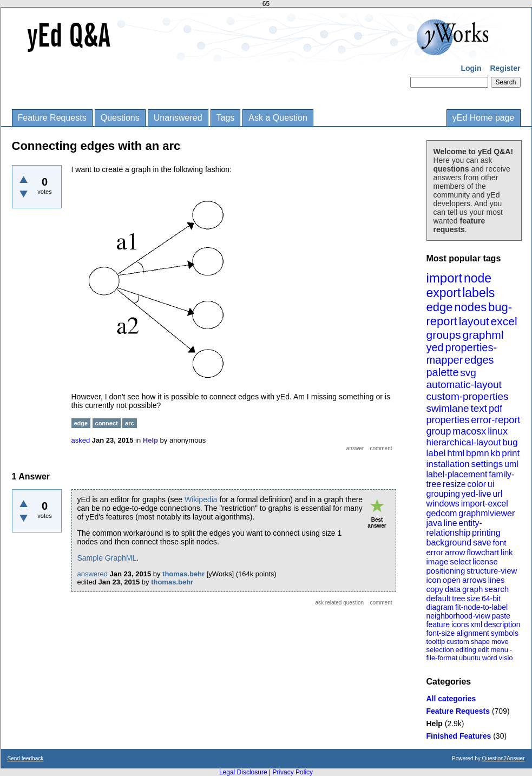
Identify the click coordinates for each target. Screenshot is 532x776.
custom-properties (468, 396)
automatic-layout (464, 384)
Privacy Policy (293, 772)
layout (474, 321)
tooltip (436, 642)
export (444, 293)
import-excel (485, 504)
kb (495, 453)
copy (435, 589)
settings (487, 464)
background (449, 542)
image (438, 561)
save (482, 542)
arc (130, 423)
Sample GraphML (107, 558)
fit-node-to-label (481, 607)
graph (472, 589)
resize (454, 484)
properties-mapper (462, 354)
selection (440, 650)
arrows (474, 580)
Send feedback (26, 758)
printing (486, 533)
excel (504, 321)
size (473, 599)
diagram (440, 607)
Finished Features (459, 736)
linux (498, 431)
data (453, 589)
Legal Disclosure (243, 772)
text (479, 408)
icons (460, 624)
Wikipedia (201, 499)
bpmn (478, 453)
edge (440, 307)
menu (499, 650)
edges (479, 360)
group (439, 431)
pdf (495, 409)
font (499, 542)
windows (443, 504)
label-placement (457, 474)
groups (444, 335)
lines (497, 580)
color (477, 484)
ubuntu (470, 658)
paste (501, 616)
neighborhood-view (458, 616)
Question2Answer (504, 758)
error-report (495, 420)
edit (484, 650)
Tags (226, 118)
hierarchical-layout (464, 442)
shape (480, 642)
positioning (446, 571)
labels (478, 293)
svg (468, 373)
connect (107, 423)
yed (435, 347)
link (507, 552)
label (436, 453)
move (500, 642)
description (502, 624)
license (485, 561)
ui (491, 484)
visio (506, 658)
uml (511, 464)
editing (466, 650)
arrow (455, 552)
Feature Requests (52, 118)
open (452, 580)
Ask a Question (278, 118)
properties (448, 420)
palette (443, 372)
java (434, 523)
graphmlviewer (487, 513)
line (451, 523)
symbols (505, 633)
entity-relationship (454, 528)
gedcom (442, 513)
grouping (443, 494)
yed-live (477, 494)
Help (435, 724)
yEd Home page (484, 118)
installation (448, 464)
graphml (483, 335)
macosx (469, 431)
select (460, 561)
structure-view (492, 571)
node (478, 278)
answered (93, 574)
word (490, 658)
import (445, 278)
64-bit (491, 599)
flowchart (483, 552)
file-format (442, 658)
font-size (441, 633)
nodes (470, 307)
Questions (120, 118)
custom (458, 642)
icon (434, 580)
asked (81, 440)
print (511, 453)
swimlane (448, 408)
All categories (451, 699)
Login (471, 68)
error (435, 552)
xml (476, 624)
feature (438, 624)
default (439, 598)
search (497, 589)
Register (505, 68)
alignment (473, 633)
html (456, 453)
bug (510, 442)
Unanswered (178, 118)
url (497, 494)
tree (458, 599)
